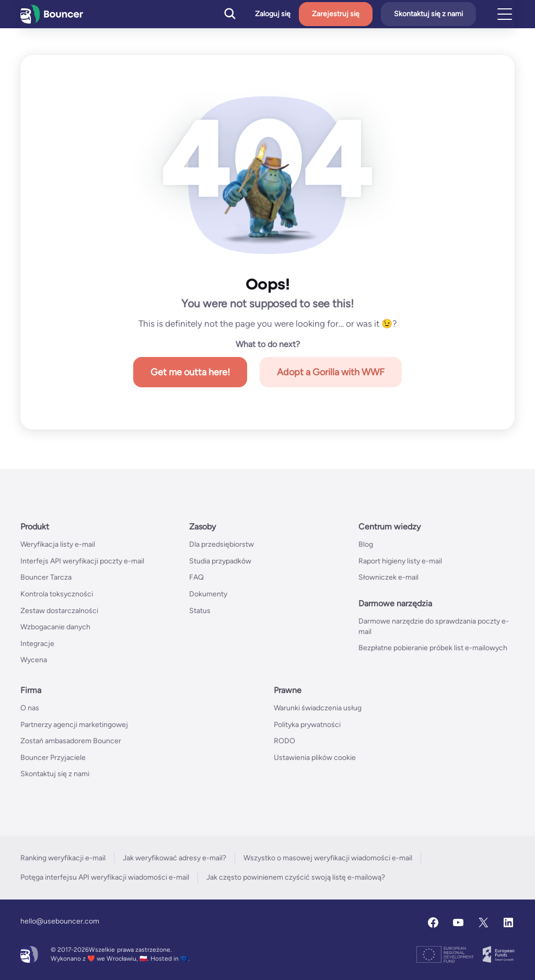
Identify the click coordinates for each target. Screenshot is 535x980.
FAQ (196, 577)
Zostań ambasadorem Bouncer (71, 741)
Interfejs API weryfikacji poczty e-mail (82, 561)
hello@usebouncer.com (60, 921)
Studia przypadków (220, 561)
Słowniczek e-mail (388, 577)
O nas (30, 708)
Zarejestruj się (336, 14)
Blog (366, 544)
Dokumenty (208, 594)
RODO (284, 741)
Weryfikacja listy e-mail (58, 544)
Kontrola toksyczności (57, 594)
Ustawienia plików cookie (315, 758)
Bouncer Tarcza (46, 577)
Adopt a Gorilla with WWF (331, 372)
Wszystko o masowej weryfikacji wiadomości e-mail (328, 858)
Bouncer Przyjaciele (53, 758)
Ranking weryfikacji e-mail (63, 858)
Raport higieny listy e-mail (400, 561)
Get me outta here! (190, 372)
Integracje (37, 644)
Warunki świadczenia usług (318, 708)
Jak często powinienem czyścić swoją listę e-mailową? (296, 877)
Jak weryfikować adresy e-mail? (175, 858)
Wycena (34, 660)
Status (200, 611)
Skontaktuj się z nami (428, 14)
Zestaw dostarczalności (59, 611)
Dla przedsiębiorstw (222, 544)
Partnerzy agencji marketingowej (74, 725)
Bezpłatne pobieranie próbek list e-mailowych (433, 648)
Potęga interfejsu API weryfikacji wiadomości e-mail (105, 877)
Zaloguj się (273, 14)
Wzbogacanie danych (55, 627)
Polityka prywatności (307, 725)
